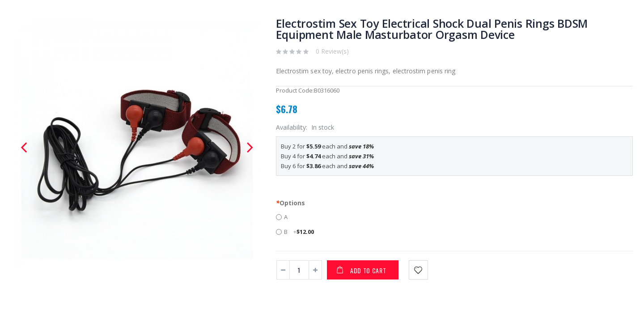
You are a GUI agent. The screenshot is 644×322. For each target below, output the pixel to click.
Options (290, 203)
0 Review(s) (332, 51)
